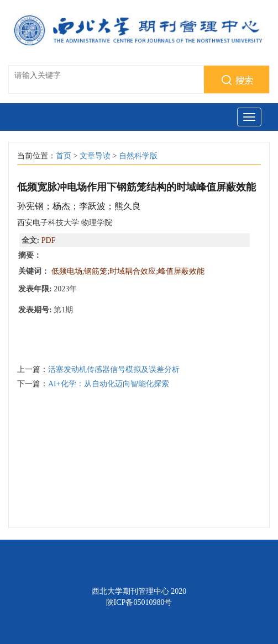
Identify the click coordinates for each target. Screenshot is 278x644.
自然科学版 (138, 156)
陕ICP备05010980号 (139, 602)
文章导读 (95, 156)
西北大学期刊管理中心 (130, 591)
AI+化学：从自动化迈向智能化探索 (109, 384)
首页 (64, 156)
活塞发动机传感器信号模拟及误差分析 (114, 369)
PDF (49, 240)
